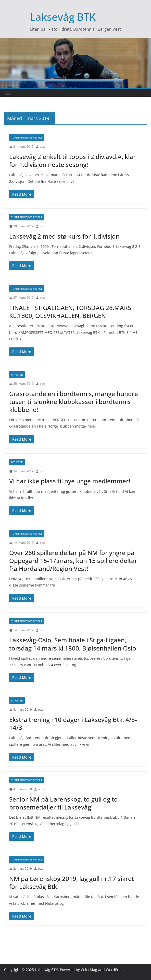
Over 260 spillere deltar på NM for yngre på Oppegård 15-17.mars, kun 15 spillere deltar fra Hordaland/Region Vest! (73, 561)
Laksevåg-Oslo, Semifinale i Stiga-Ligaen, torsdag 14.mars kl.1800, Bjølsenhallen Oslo (73, 644)
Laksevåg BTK (63, 17)
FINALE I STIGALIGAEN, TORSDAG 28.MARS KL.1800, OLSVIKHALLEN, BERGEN (70, 312)
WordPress (115, 970)
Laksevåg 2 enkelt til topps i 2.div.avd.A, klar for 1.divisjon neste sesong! (72, 161)
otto (43, 147)
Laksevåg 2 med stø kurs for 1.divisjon (64, 236)
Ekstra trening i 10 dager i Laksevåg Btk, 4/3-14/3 (73, 723)
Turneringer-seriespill (27, 137)
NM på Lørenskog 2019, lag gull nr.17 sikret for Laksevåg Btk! (72, 882)
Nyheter (17, 375)
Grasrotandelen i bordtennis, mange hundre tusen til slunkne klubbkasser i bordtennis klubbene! (74, 402)
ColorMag (89, 970)
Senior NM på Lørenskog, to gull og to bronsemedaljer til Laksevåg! (64, 803)
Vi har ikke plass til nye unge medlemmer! (70, 481)
